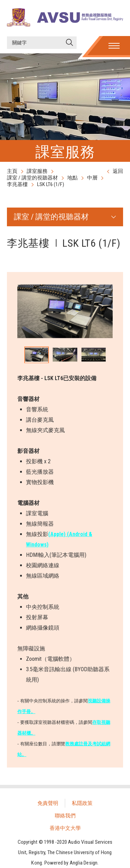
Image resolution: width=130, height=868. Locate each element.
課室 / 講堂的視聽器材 (32, 178)
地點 (72, 178)
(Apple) (58, 534)
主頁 (12, 171)
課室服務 (37, 171)
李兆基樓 (17, 184)
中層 (92, 178)
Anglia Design (84, 863)
